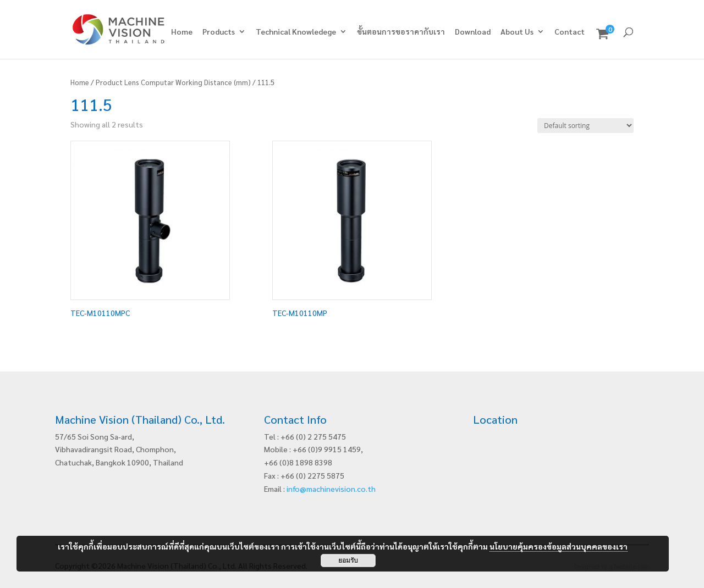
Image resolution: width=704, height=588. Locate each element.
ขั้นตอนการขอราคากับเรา (401, 32)
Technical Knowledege (296, 32)
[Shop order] (585, 126)
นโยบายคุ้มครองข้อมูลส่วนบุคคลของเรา (559, 546)
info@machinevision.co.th (331, 489)
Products (219, 32)
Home (182, 32)
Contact (570, 32)
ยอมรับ (348, 561)
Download (473, 32)
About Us (517, 32)
